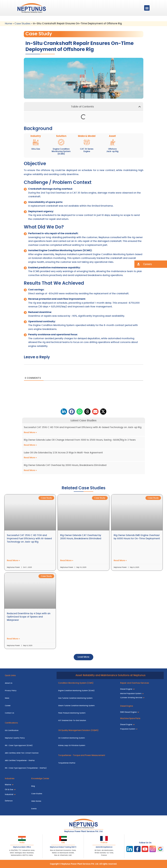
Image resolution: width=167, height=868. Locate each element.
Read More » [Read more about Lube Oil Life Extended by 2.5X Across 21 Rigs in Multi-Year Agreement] (30, 458)
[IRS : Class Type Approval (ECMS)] (29, 745)
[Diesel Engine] (141, 706)
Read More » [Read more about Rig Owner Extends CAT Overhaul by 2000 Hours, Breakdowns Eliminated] (30, 470)
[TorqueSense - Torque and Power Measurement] (87, 755)
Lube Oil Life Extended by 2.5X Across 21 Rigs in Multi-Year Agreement (63, 453)
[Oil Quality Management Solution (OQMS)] (87, 730)
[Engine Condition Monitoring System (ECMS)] (87, 690)
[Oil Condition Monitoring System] (87, 738)
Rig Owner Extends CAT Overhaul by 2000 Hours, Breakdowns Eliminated (65, 465)
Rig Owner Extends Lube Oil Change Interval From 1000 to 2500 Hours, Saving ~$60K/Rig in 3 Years (80, 440)
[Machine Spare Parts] (141, 718)
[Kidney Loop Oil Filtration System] (87, 745)
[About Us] (29, 683)
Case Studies (23, 24)
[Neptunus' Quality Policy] (29, 738)
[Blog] (57, 786)
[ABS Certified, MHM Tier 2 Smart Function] (29, 753)
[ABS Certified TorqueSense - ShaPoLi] (29, 760)
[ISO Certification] (29, 730)
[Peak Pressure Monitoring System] (87, 713)
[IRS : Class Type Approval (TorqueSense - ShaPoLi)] (29, 768)
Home (8, 24)
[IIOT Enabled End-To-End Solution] (87, 720)
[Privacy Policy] (29, 690)
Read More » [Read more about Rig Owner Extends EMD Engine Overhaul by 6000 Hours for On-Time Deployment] (120, 561)
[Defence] (15, 801)
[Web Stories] (57, 801)
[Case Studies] (57, 794)
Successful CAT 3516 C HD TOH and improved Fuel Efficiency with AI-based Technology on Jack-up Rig (83, 427)
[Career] (29, 705)
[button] (147, 8)
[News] (29, 698)
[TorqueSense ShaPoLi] (87, 763)
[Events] (57, 808)
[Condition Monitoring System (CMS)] (87, 683)
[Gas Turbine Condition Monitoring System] (87, 698)
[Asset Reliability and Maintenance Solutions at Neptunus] (110, 675)
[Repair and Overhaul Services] (141, 683)
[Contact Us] (29, 713)
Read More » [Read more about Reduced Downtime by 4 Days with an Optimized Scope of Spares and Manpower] (13, 639)
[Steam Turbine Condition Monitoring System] (87, 705)
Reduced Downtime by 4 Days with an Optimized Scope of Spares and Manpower (29, 617)
